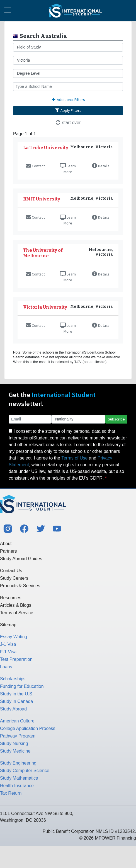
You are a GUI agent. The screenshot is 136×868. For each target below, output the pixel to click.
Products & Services (20, 586)
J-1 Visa (8, 644)
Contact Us (11, 571)
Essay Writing (14, 637)
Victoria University (45, 307)
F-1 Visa (8, 652)
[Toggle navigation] (8, 11)
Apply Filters (68, 110)
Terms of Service (17, 613)
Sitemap (8, 625)
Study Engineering (18, 763)
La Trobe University (46, 148)
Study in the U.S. (17, 694)
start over (68, 123)
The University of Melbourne (43, 253)
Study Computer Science (25, 771)
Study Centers (14, 578)
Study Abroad (13, 709)
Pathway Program (18, 736)
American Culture (17, 721)
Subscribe (116, 419)
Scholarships (13, 679)
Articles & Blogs (16, 605)
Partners (8, 551)
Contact (35, 166)
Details (101, 166)
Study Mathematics (19, 778)
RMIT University (42, 199)
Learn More (68, 169)
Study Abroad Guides (21, 559)
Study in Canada (16, 701)
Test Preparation (16, 659)
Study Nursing (14, 744)
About (6, 544)
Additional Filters (68, 100)
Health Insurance (17, 786)
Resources (11, 598)
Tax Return (11, 793)
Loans (6, 667)
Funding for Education (22, 686)
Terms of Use (74, 458)
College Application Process (28, 728)
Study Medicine (15, 751)
